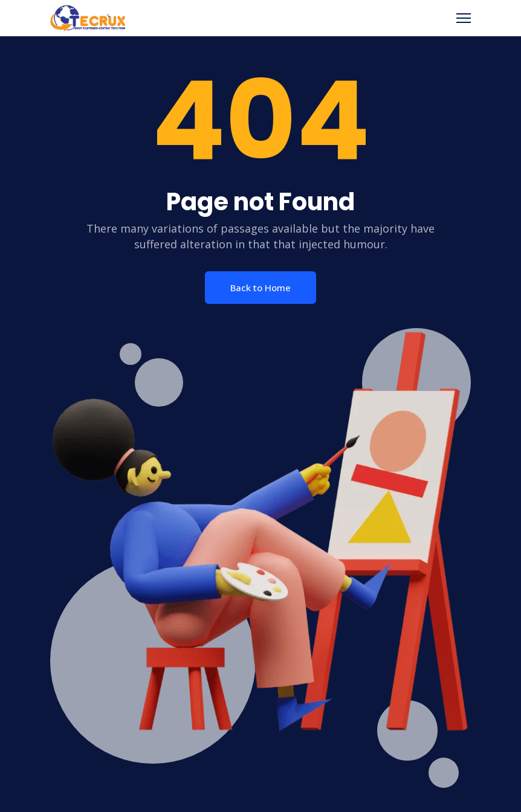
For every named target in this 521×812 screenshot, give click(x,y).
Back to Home (260, 288)
